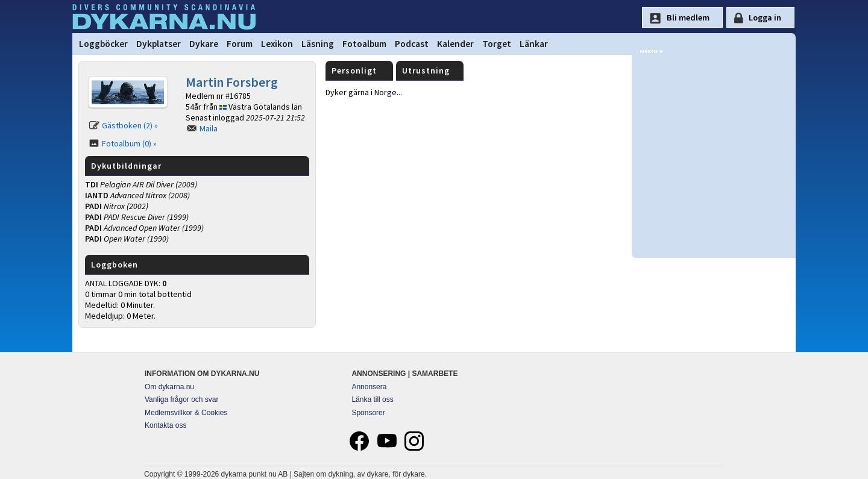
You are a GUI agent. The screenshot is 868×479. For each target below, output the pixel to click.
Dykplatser (159, 44)
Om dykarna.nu (169, 387)
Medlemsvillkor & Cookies (186, 413)
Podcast (412, 44)
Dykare (204, 44)
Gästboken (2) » (130, 125)
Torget (497, 44)
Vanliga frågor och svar (182, 399)
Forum (240, 44)
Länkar (534, 44)
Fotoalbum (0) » (129, 143)
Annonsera (369, 387)
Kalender (455, 44)
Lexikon (277, 44)
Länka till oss (372, 399)
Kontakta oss (165, 425)
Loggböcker (103, 44)
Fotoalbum (364, 44)
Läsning (318, 44)
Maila (209, 128)
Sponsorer (368, 413)
